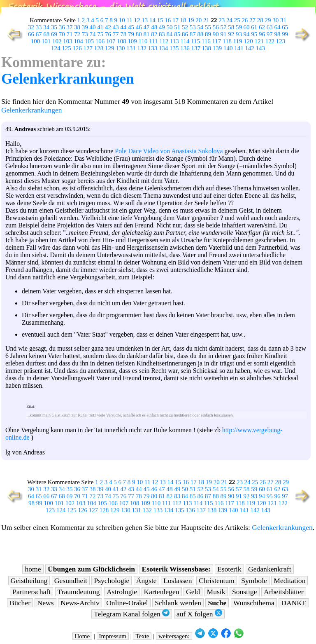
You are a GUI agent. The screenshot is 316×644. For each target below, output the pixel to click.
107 (111, 41)
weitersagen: (174, 636)
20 (199, 20)
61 (254, 27)
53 (193, 27)
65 (285, 27)
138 (207, 48)
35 (54, 27)
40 (93, 27)
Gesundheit (71, 581)
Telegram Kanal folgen (132, 614)
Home (82, 636)
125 (66, 48)
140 (228, 48)
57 (224, 27)
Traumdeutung (79, 592)
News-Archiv (80, 603)
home (33, 569)
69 (54, 34)
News (45, 603)
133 (153, 48)
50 (170, 27)
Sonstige (245, 592)
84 (170, 34)
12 (137, 20)
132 (142, 48)
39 (85, 27)
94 (247, 34)
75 (100, 34)
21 (206, 20)
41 (100, 27)
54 (200, 27)
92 (231, 34)
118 (227, 41)
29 (268, 20)
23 (222, 20)
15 (160, 20)
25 (237, 20)
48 (154, 27)
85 (177, 34)
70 (62, 34)
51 (177, 27)
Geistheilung (29, 581)
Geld (193, 592)
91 (224, 34)
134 (163, 48)
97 (270, 34)
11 (129, 20)
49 (162, 27)
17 (175, 20)
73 (85, 34)
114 (185, 41)
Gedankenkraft (270, 569)
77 (116, 34)
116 (206, 41)
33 (39, 27)
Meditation (289, 581)
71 (69, 34)
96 (262, 34)
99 (285, 34)
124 (56, 48)
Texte (142, 636)
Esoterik (229, 569)
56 (216, 27)
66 (31, 34)
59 (239, 27)
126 (77, 48)
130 (120, 48)
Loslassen (178, 581)
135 (174, 48)
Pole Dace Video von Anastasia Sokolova (169, 151)
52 (185, 27)
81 (146, 34)
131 (131, 48)
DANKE (294, 603)
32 (31, 27)
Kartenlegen (162, 592)
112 (164, 41)
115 (195, 41)
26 (245, 20)
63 (270, 27)
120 (248, 41)
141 (239, 48)
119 (238, 41)
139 (217, 48)
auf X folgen (199, 614)
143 (260, 48)
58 (231, 27)
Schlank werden (178, 603)
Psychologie (112, 581)
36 (62, 27)
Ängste (146, 581)
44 (123, 27)
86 (185, 34)
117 (216, 41)
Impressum (113, 636)
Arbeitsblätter (284, 592)
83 (162, 34)
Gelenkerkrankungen (68, 79)
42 (108, 27)
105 (89, 41)
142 (249, 48)
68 (46, 34)
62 (262, 27)
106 (100, 41)
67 (39, 34)
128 (99, 48)
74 (93, 34)
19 (191, 20)
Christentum (217, 581)
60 (247, 27)
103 (67, 41)
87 (193, 34)
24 (229, 20)
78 (123, 34)
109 (132, 41)
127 (88, 48)
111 (153, 41)
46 (139, 27)
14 (152, 20)
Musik (216, 592)
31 (283, 20)
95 (254, 34)
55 (208, 27)
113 (174, 41)
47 (146, 27)
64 (277, 27)
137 (195, 48)
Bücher (20, 603)
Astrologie (122, 592)
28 (260, 20)
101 (46, 41)
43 (116, 27)
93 (239, 34)
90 (216, 34)
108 (121, 41)
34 (46, 27)
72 (77, 34)
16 (168, 20)
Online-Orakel (127, 603)
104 (78, 41)
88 (200, 34)
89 (208, 34)
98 (277, 34)
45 (131, 27)
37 (69, 27)
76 (108, 34)
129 (109, 48)
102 (57, 41)
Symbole (254, 581)
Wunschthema (254, 603)
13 (145, 20)
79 (131, 34)
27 (252, 20)
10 (122, 20)
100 (35, 41)
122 (270, 41)
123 (281, 41)
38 (77, 27)
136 (185, 48)
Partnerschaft (31, 592)
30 (275, 20)
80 (139, 34)
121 (259, 41)
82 (154, 34)
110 (143, 41)
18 (183, 20)
